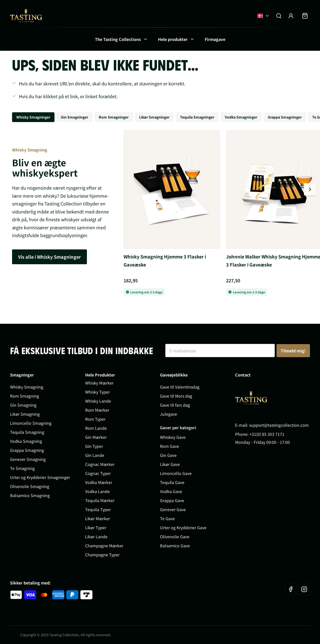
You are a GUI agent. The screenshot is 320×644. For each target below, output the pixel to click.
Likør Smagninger (154, 117)
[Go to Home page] (26, 16)
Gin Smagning (23, 405)
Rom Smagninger (114, 117)
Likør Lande (96, 536)
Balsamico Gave (175, 546)
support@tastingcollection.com (279, 425)
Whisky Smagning (27, 387)
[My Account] (291, 16)
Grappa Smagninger (285, 117)
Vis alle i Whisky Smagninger (49, 257)
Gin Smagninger (74, 117)
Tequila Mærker (100, 500)
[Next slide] (310, 189)
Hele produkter (173, 39)
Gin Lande (95, 455)
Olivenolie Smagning (30, 486)
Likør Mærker (98, 518)
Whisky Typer (97, 392)
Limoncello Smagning (31, 423)
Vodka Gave (171, 491)
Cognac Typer (98, 473)
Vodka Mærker (99, 482)
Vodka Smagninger (241, 117)
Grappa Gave (172, 500)
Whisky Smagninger (33, 117)
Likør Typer (96, 527)
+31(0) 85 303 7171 (267, 434)
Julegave (169, 414)
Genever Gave (173, 509)
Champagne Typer (102, 555)
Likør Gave (170, 464)
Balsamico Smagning (30, 495)
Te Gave (167, 518)
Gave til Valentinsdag (180, 387)
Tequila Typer (98, 509)
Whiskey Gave (173, 437)
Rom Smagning (24, 396)
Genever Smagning (28, 459)
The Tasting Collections (118, 39)
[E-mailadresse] (220, 351)
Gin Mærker (96, 437)
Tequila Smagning (27, 432)
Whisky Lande (98, 401)
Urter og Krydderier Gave (183, 527)
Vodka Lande (97, 491)
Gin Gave (168, 455)
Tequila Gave (172, 482)
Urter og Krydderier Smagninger (40, 477)
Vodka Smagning (26, 441)
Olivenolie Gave (175, 536)
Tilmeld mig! (293, 351)
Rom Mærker (97, 410)
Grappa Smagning (27, 450)
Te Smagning (22, 468)
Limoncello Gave (176, 473)
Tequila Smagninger (197, 117)
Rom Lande (96, 428)
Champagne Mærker (104, 546)
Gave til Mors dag (176, 396)
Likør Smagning (25, 414)
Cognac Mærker (100, 464)
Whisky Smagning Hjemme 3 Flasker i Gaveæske (165, 260)
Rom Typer (95, 419)
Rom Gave (170, 446)
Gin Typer (94, 446)
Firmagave (215, 39)
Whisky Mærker (99, 383)
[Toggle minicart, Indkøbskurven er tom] (305, 16)
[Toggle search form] (279, 16)
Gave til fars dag (175, 405)
